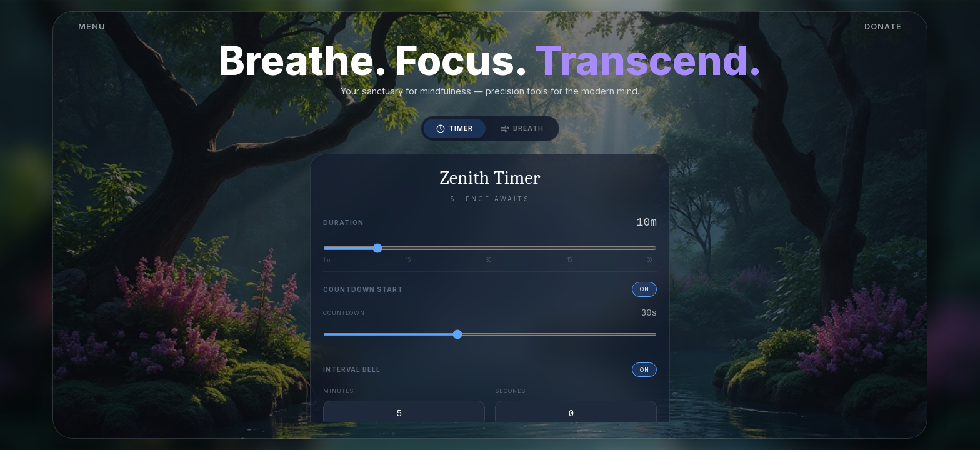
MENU (92, 27)
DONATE (883, 27)
